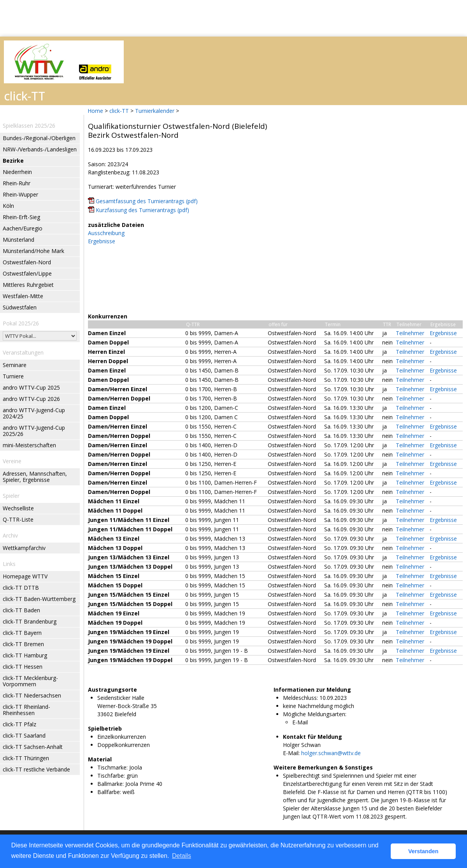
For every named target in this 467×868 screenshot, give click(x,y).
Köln (8, 206)
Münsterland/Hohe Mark (33, 251)
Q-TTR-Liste (18, 519)
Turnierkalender (155, 111)
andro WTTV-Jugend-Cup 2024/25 (34, 413)
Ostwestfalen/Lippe (27, 273)
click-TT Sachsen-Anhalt (33, 747)
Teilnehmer (410, 333)
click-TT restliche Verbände (36, 769)
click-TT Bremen (23, 644)
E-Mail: (291, 753)
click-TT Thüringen (26, 758)
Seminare (15, 365)
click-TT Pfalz (19, 724)
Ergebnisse (102, 241)
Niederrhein (17, 172)
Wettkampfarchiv (24, 548)
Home (95, 111)
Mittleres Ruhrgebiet (28, 285)
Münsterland (18, 240)
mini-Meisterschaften (29, 445)
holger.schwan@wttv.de (331, 753)
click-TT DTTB (21, 588)
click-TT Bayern (22, 633)
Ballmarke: (111, 784)
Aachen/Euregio (23, 228)
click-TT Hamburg (25, 655)
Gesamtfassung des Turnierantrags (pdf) (147, 201)
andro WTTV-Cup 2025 (31, 387)
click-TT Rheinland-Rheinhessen (26, 710)
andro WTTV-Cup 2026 (31, 399)
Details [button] (182, 856)
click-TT (119, 111)
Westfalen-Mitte (23, 296)
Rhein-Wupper (20, 194)
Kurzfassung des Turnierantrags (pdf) (142, 210)
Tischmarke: (112, 767)
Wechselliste (18, 508)
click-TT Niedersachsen (32, 695)
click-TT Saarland (24, 735)
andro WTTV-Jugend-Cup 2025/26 (34, 431)
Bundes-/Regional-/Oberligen (39, 138)
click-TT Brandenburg (30, 621)
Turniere (13, 376)
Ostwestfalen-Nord (27, 262)
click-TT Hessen (23, 667)
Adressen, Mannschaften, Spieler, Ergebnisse (35, 477)
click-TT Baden (21, 610)
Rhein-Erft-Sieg (21, 217)
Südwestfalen (20, 307)
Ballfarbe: (109, 792)
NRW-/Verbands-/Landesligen (40, 149)
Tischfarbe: (111, 776)
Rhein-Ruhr (17, 183)
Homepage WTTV (25, 576)
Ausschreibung (106, 233)
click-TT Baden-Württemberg (39, 599)
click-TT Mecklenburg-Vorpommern (30, 681)
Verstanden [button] (423, 851)
